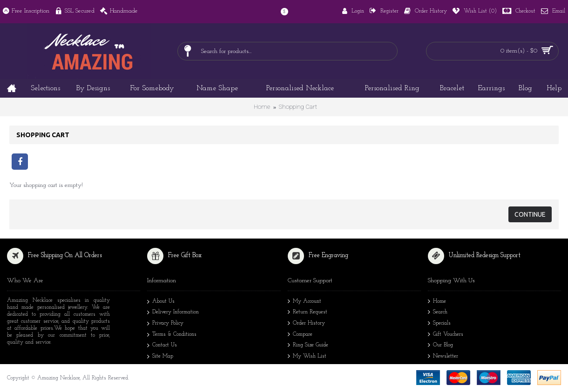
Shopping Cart (298, 107)
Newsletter (443, 357)
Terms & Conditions (172, 335)
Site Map (160, 357)
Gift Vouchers (446, 335)
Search (438, 313)
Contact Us (162, 346)
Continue (530, 214)
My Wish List (307, 357)
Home (262, 107)
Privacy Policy (165, 324)
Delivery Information (173, 313)
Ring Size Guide (308, 346)
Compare (300, 335)
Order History (306, 324)
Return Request (308, 313)
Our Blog (440, 346)
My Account (304, 302)
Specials (439, 324)
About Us (161, 302)
